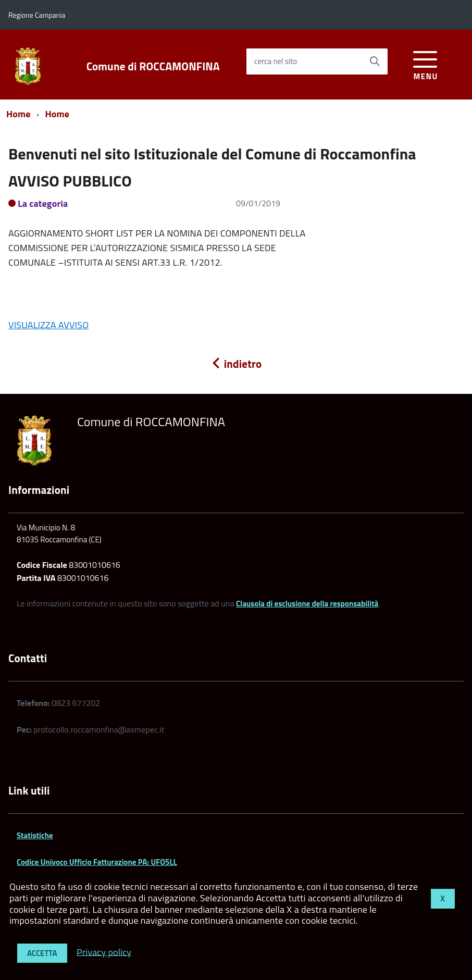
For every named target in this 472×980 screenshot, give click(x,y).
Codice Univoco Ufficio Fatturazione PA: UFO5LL (97, 862)
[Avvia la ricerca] (375, 61)
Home (18, 114)
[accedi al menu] (425, 64)
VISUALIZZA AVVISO (48, 325)
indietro (236, 364)
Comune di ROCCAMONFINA (153, 66)
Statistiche (35, 835)
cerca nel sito (276, 61)
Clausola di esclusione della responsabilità (307, 604)
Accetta (42, 953)
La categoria (43, 203)
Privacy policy (104, 952)
